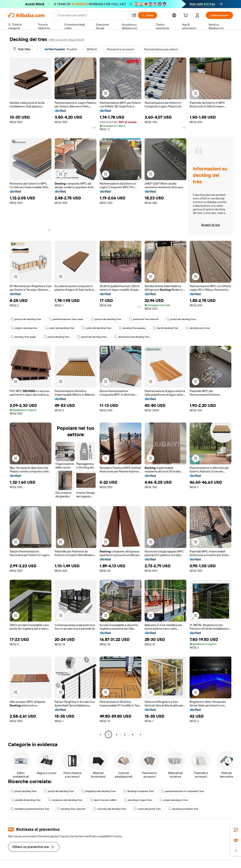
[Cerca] (148, 15)
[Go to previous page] (100, 735)
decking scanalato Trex (183, 809)
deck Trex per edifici (103, 800)
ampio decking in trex (174, 800)
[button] (134, 15)
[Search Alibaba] (93, 15)
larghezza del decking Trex (65, 800)
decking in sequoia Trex (138, 791)
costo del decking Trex (96, 328)
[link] (236, 830)
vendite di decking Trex (26, 800)
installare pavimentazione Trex (30, 809)
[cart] (186, 16)
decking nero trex (198, 328)
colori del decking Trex (59, 328)
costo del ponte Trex (147, 809)
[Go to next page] (141, 735)
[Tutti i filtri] (22, 49)
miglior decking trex (24, 328)
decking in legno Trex (138, 800)
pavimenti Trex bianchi (144, 319)
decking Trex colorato (71, 809)
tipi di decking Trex (166, 328)
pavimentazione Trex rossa (66, 319)
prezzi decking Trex (56, 337)
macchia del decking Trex (110, 809)
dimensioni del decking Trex (132, 337)
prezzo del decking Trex (26, 319)
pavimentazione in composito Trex (183, 791)
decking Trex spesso (132, 328)
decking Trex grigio (23, 337)
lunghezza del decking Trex (99, 791)
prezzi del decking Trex (181, 319)
